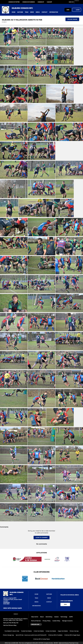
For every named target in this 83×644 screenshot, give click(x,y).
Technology (64, 617)
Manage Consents (67, 621)
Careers (56, 617)
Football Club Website (26, 631)
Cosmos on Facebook (29, 2)
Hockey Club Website (51, 631)
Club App (49, 2)
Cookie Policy (56, 621)
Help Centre (35, 617)
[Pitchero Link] (78, 3)
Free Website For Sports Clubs (12, 631)
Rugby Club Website (63, 631)
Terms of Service (36, 621)
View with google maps (12, 608)
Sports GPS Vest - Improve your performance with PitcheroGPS (31, 635)
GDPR (71, 617)
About (42, 617)
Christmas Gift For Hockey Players (42, 639)
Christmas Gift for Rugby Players (72, 635)
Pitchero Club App (74, 631)
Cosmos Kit (41, 2)
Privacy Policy (47, 621)
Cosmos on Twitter (14, 2)
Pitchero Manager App (8, 635)
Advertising (49, 617)
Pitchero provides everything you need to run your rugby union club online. (15, 619)
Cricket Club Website (39, 631)
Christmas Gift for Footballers (55, 635)
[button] (13, 12)
